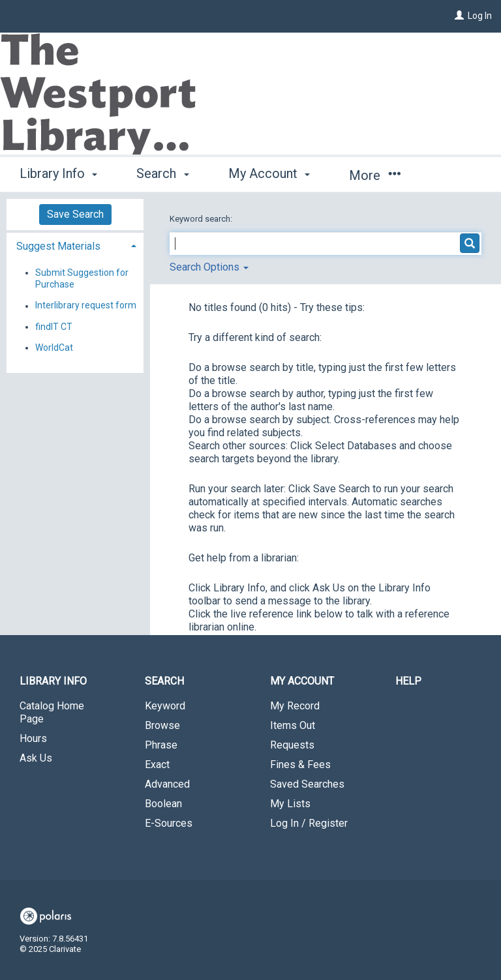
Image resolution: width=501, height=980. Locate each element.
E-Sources (169, 823)
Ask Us (36, 758)
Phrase (161, 745)
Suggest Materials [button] (58, 246)
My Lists (290, 804)
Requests (292, 745)
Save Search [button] (75, 214)
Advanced (167, 784)
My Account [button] (269, 173)
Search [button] (162, 173)
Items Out (293, 725)
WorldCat (54, 348)
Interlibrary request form (86, 306)
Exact (157, 765)
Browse (162, 725)
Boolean (163, 804)
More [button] (375, 175)
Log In (480, 16)
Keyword (165, 706)
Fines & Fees (300, 765)
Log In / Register (309, 823)
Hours (33, 738)
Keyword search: (202, 219)
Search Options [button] (209, 267)
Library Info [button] (58, 173)
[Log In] (459, 16)
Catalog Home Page (52, 712)
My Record (295, 706)
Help (408, 681)
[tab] (75, 245)
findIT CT (54, 327)
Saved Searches (307, 784)
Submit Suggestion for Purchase (82, 278)
